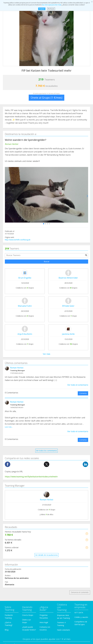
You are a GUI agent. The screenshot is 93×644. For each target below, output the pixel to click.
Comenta (83, 393)
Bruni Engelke (25, 278)
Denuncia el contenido (80, 592)
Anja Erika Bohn (25, 334)
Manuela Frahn (25, 306)
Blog (7, 630)
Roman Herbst (17, 368)
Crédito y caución (81, 617)
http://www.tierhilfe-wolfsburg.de (18, 240)
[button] (44, 224)
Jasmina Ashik (68, 334)
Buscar (47, 261)
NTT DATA (79, 613)
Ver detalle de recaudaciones (46, 555)
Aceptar (42, 9)
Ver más (47, 354)
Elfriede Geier (68, 306)
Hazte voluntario (64, 630)
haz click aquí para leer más (52, 5)
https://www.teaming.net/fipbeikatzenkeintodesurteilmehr (31, 477)
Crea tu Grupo (28, 615)
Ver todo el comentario (78, 385)
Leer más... (9, 427)
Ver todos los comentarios (46, 451)
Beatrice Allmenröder (68, 278)
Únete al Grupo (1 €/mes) (46, 98)
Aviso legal (44, 622)
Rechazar (51, 9)
